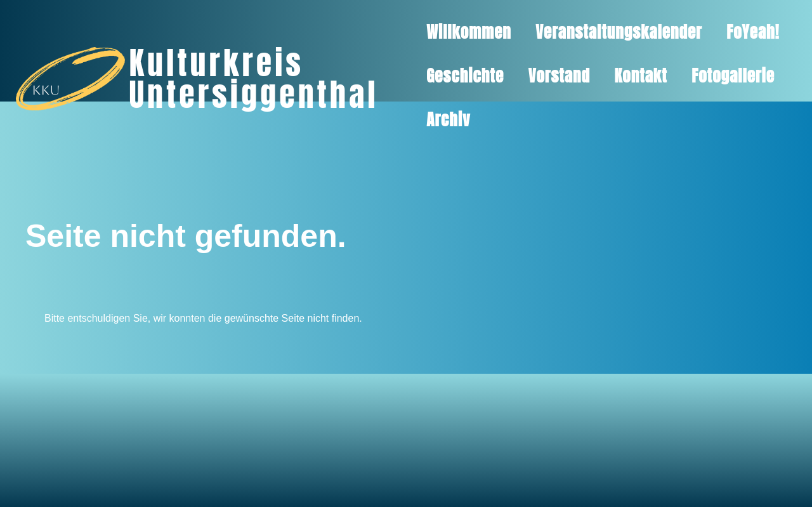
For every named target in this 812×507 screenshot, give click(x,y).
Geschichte (465, 76)
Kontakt (640, 76)
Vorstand (559, 76)
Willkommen (469, 32)
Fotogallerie (733, 76)
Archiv (448, 120)
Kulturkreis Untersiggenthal (253, 79)
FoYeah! (753, 32)
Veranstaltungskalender (619, 32)
